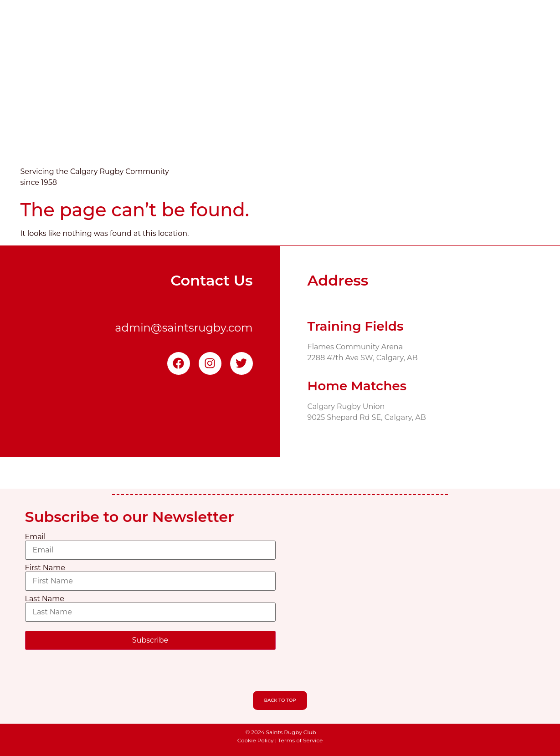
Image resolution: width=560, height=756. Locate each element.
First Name (45, 568)
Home (201, 98)
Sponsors (477, 98)
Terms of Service (300, 740)
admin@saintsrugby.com (184, 328)
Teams (341, 98)
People (520, 98)
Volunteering (390, 98)
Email (36, 537)
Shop (437, 98)
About (237, 98)
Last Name (45, 599)
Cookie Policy (256, 740)
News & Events (289, 98)
